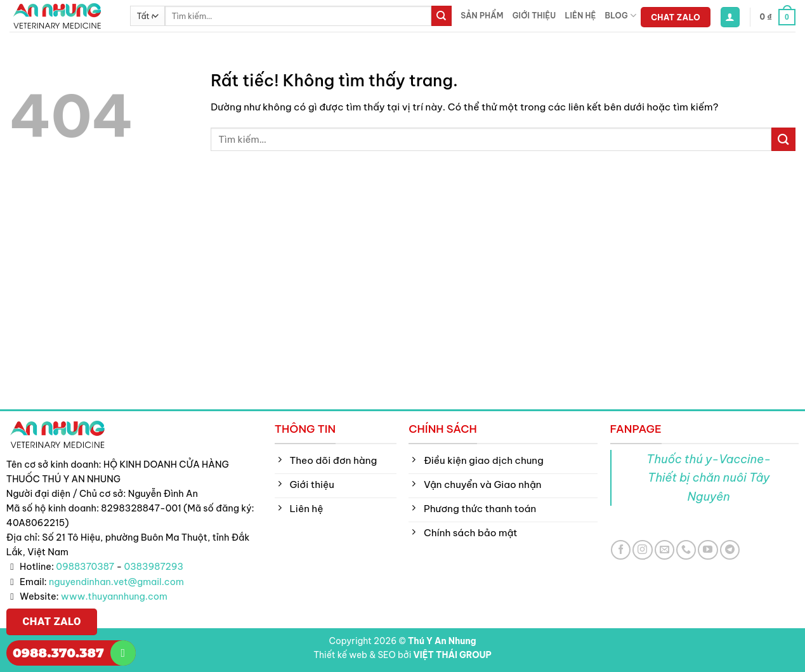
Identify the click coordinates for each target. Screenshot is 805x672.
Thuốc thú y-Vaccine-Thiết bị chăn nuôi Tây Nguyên (709, 478)
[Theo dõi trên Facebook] (621, 550)
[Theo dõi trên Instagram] (642, 550)
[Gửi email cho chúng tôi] (664, 550)
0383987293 (154, 567)
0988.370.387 (58, 653)
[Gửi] (442, 16)
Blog (621, 16)
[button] (730, 17)
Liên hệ (580, 16)
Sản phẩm (482, 16)
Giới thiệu (534, 16)
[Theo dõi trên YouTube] (708, 550)
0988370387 (85, 567)
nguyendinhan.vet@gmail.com (116, 582)
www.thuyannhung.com (114, 596)
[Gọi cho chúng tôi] (686, 550)
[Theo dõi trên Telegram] (730, 550)
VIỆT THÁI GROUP (453, 655)
